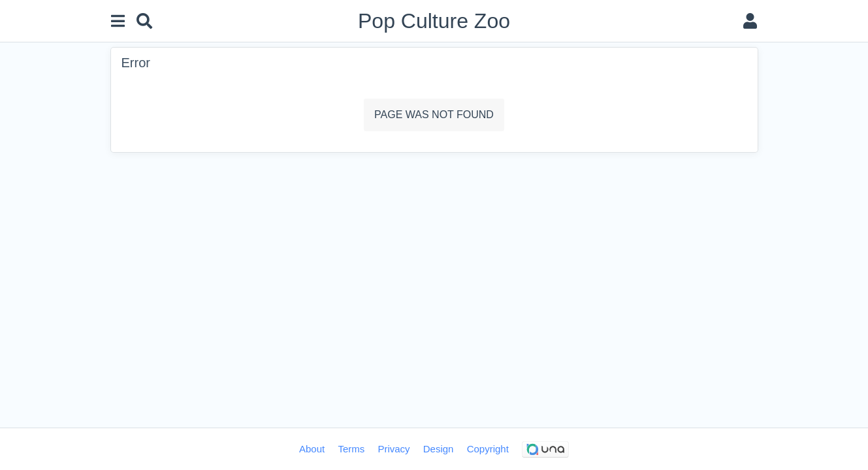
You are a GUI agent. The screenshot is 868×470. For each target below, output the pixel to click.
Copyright (488, 449)
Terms (351, 449)
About (312, 449)
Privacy (394, 449)
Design (439, 449)
